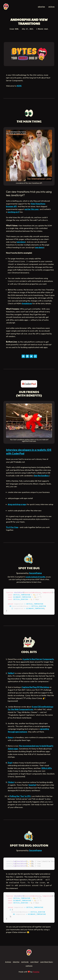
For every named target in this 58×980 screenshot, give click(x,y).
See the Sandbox (41, 476)
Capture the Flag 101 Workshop (35, 687)
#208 (19, 86)
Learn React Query (47, 962)
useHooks (29, 966)
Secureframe (35, 573)
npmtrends (25, 962)
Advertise (16, 962)
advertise (41, 7)
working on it (14, 212)
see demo (21, 242)
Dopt (10, 763)
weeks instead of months (35, 577)
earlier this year (32, 209)
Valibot (11, 673)
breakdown (27, 303)
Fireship (36, 972)
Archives (8, 962)
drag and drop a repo (17, 504)
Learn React (34, 962)
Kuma (10, 737)
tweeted (32, 785)
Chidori (11, 782)
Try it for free (12, 527)
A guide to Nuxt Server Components (38, 659)
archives (51, 7)
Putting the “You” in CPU (20, 796)
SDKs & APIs (47, 768)
